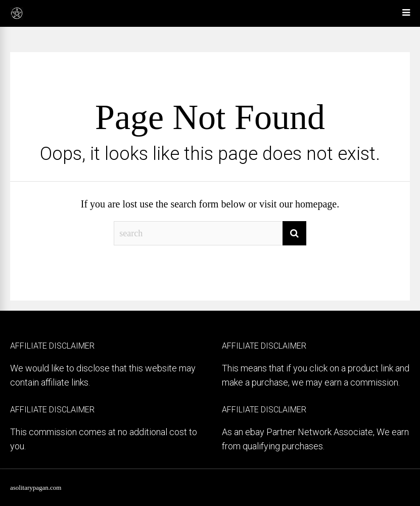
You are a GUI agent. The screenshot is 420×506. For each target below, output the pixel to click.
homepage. (317, 204)
